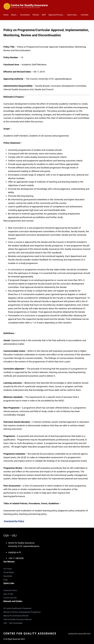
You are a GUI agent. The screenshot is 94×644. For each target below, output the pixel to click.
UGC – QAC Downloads (13, 623)
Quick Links (72, 15)
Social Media (9, 572)
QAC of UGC (8, 594)
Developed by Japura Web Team (79, 633)
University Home (10, 590)
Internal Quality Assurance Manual (17, 619)
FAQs (6, 580)
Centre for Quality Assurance (30, 634)
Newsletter (8, 576)
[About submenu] (17, 15)
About (14, 15)
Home (6, 15)
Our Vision (8, 569)
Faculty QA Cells (10, 598)
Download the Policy (14, 521)
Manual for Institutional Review (16, 616)
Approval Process (56, 15)
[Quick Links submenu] (78, 15)
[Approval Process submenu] (64, 15)
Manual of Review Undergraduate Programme (22, 612)
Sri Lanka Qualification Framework (17, 608)
